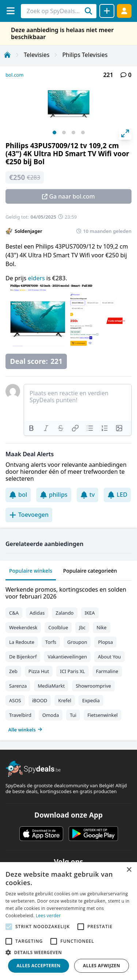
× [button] (129, 870)
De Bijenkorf (23, 657)
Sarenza (18, 686)
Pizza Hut (39, 671)
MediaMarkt (51, 686)
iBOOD (40, 700)
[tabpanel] (68, 658)
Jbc (82, 627)
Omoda (51, 715)
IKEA (90, 613)
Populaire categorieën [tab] (90, 571)
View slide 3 (73, 132)
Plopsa (105, 642)
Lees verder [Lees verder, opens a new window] (48, 916)
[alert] (68, 921)
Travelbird (20, 715)
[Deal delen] (107, 11)
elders (37, 278)
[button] (68, 952)
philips (54, 495)
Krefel (65, 700)
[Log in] (124, 11)
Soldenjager (28, 231)
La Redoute (22, 642)
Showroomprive (93, 686)
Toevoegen (29, 515)
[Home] (7, 55)
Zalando (64, 613)
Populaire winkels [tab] (31, 571)
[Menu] (10, 11)
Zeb (13, 671)
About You (109, 657)
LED (117, 495)
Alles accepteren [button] (39, 966)
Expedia (91, 700)
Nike (102, 627)
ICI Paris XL (72, 671)
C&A (14, 613)
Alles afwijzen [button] (102, 966)
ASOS (15, 700)
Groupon (77, 642)
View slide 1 (54, 132)
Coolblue (58, 627)
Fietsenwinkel (102, 715)
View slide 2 (64, 132)
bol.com (15, 75)
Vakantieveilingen (67, 657)
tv (88, 495)
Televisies (37, 55)
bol (18, 495)
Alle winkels (25, 730)
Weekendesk (23, 627)
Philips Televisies (85, 55)
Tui (73, 715)
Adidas (37, 613)
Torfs (51, 642)
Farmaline (107, 671)
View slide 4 (83, 132)
